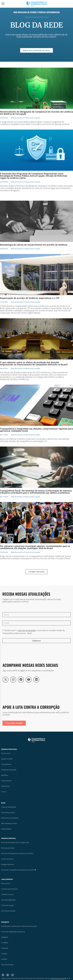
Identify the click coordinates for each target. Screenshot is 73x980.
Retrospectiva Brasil (8, 848)
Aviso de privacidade (8, 911)
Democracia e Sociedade (10, 818)
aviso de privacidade (27, 630)
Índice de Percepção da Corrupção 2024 (15, 842)
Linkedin (4, 959)
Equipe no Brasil (7, 759)
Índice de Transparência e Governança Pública (17, 853)
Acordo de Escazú (7, 859)
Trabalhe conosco (7, 894)
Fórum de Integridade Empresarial (13, 932)
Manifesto (5, 775)
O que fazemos (6, 781)
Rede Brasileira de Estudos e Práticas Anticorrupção (37, 12)
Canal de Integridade (8, 900)
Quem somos (6, 753)
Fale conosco (6, 883)
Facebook (5, 948)
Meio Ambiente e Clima (9, 823)
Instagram (5, 937)
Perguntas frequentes (9, 770)
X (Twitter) (5, 942)
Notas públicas (6, 829)
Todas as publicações (9, 807)
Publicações (5, 786)
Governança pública (8, 812)
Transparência (6, 764)
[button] (36, 572)
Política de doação (8, 905)
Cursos (4, 792)
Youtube (4, 953)
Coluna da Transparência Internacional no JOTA (19, 870)
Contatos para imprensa (10, 889)
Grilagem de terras (8, 864)
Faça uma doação (7, 964)
